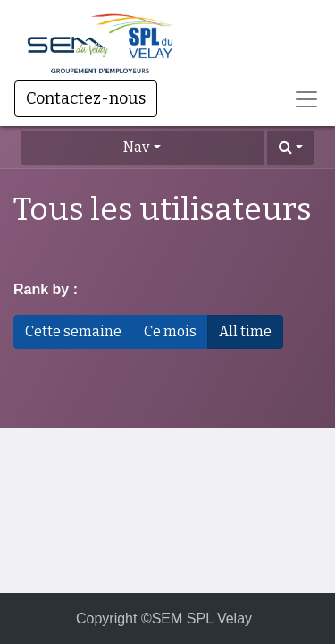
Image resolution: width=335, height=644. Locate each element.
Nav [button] (136, 147)
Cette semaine (73, 331)
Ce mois (170, 331)
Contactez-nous (86, 98)
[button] (291, 148)
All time (245, 331)
